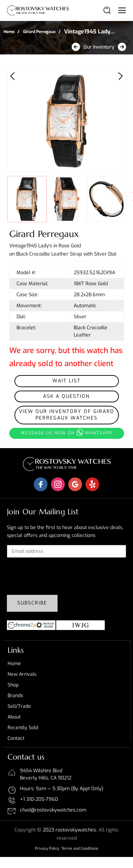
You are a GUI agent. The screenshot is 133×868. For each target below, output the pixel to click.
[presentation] (59, 576)
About (14, 717)
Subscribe (32, 603)
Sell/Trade (19, 706)
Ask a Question (66, 396)
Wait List (66, 381)
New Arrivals (22, 674)
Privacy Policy (47, 849)
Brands (15, 696)
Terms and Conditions (80, 849)
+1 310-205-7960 (39, 799)
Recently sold (23, 728)
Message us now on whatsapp (67, 432)
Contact (16, 738)
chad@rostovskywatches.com (53, 810)
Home (9, 32)
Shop (13, 685)
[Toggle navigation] (122, 10)
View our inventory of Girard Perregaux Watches (66, 415)
